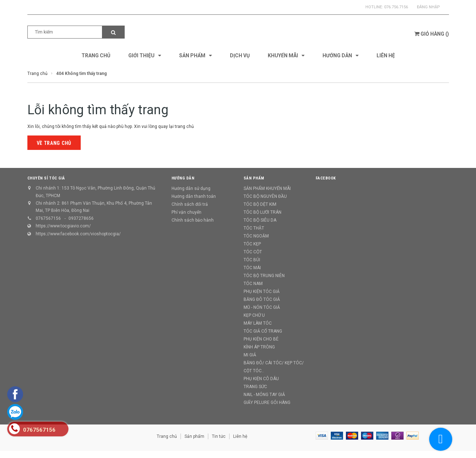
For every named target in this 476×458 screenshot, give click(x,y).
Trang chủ (167, 436)
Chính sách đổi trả (190, 204)
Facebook (326, 178)
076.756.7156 (396, 7)
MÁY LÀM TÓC (258, 323)
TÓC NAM (253, 284)
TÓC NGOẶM (256, 236)
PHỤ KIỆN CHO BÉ (261, 339)
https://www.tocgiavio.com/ (63, 226)
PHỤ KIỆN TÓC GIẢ (262, 292)
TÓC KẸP (252, 244)
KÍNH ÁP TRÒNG (259, 347)
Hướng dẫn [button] (183, 178)
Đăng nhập (428, 7)
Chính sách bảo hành (193, 220)
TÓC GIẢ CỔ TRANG (263, 331)
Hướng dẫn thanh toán (194, 196)
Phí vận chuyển (186, 212)
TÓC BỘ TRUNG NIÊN (264, 276)
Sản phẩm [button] (254, 178)
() (432, 34)
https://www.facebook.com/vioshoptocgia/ (78, 234)
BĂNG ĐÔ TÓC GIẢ (262, 299)
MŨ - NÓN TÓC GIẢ (262, 307)
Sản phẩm (194, 436)
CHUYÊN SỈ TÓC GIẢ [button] (46, 178)
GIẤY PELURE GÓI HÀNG (267, 403)
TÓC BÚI (252, 260)
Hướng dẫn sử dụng (191, 188)
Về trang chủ (54, 143)
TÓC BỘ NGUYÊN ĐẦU (265, 196)
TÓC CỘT (253, 252)
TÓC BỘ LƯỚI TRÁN (263, 212)
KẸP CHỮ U (254, 315)
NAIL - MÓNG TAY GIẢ (264, 395)
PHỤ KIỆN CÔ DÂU (261, 379)
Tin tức (219, 436)
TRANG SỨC (255, 387)
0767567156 (48, 218)
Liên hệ (240, 436)
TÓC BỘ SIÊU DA (260, 220)
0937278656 (81, 218)
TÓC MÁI (252, 268)
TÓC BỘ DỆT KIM (260, 204)
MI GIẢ (250, 355)
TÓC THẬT (254, 228)
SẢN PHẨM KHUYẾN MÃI (267, 188)
